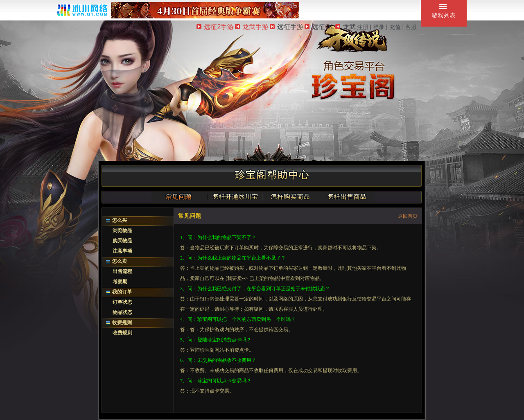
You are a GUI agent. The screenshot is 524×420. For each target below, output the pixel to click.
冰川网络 (82, 10)
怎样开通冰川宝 (235, 196)
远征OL (319, 27)
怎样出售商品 (346, 196)
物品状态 (122, 312)
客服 (411, 27)
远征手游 (287, 27)
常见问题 (179, 196)
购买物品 (122, 241)
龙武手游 (252, 27)
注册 (363, 27)
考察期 (120, 282)
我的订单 (122, 292)
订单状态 (122, 302)
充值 (395, 27)
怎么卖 (120, 261)
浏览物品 (122, 230)
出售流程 (122, 271)
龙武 (346, 27)
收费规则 (122, 323)
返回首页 (408, 216)
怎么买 (120, 220)
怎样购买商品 (291, 196)
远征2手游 (215, 27)
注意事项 (122, 251)
